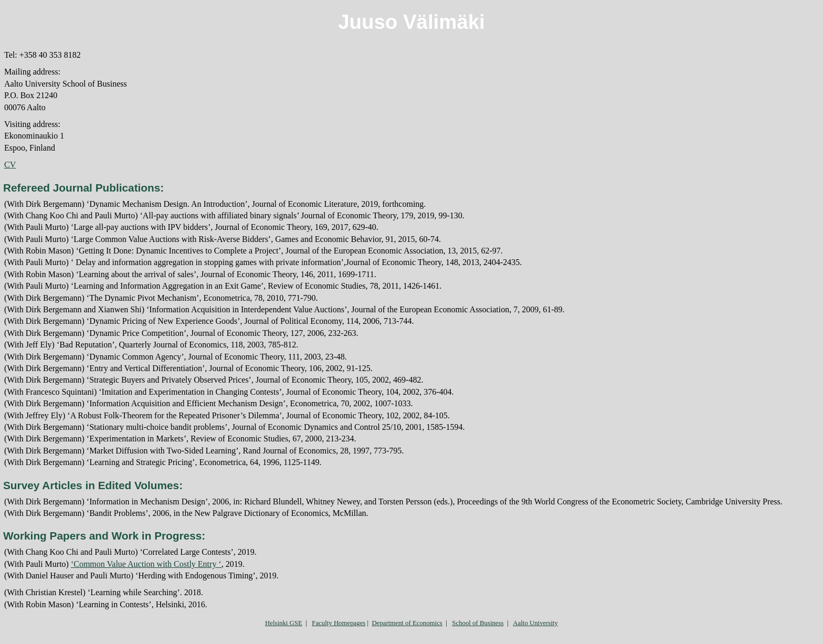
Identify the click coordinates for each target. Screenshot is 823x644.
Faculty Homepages (339, 623)
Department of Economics (407, 623)
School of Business (478, 623)
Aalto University (535, 623)
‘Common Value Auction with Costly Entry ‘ (146, 564)
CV (10, 165)
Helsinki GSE (284, 623)
